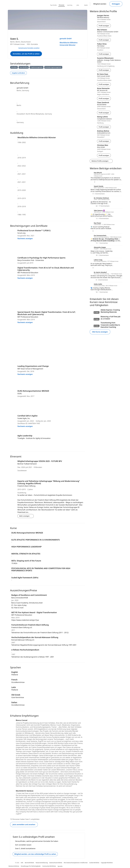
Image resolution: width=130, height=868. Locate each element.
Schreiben (14, 67)
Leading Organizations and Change (33, 366)
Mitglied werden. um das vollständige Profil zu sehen (35, 854)
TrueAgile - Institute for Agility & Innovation (34, 438)
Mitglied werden (100, 4)
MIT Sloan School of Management (30, 369)
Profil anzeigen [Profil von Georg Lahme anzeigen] (104, 127)
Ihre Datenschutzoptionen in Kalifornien (76, 863)
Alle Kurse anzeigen (100, 332)
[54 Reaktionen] (94, 292)
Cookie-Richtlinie (94, 863)
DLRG (20, 394)
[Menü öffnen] (85, 32)
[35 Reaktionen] (94, 255)
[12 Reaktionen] (94, 218)
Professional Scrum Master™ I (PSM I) (34, 230)
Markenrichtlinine (14, 866)
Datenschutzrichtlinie (56, 863)
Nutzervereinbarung (42, 863)
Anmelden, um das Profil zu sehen (26, 54)
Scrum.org (21, 233)
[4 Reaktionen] (93, 182)
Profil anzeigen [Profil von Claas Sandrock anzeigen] (104, 113)
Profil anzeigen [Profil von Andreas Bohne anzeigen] (104, 141)
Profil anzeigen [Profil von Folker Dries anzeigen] (104, 54)
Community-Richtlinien (49, 866)
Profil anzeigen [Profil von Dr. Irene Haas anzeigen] (104, 84)
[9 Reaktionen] (92, 194)
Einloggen (116, 4)
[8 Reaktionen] (94, 280)
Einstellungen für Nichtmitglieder (31, 866)
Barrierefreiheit (30, 863)
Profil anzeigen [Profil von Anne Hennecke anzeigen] (104, 98)
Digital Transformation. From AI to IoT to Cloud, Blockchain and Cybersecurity (46, 269)
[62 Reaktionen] (94, 206)
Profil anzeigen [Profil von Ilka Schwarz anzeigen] (104, 40)
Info (22, 863)
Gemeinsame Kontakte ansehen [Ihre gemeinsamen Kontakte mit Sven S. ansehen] (29, 48)
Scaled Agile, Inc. (24, 418)
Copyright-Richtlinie (107, 863)
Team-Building (24, 67)
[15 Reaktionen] (94, 243)
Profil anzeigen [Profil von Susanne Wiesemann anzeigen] (104, 70)
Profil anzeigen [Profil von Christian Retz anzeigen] (104, 155)
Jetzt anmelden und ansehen (24, 824)
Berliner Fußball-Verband (27, 464)
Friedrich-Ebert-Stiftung (26, 486)
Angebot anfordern (18, 73)
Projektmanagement (37, 67)
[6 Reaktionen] (92, 231)
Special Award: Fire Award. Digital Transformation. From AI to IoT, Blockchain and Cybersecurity (47, 313)
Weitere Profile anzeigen (101, 161)
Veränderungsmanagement (53, 67)
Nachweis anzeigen (26, 239)
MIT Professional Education (28, 273)
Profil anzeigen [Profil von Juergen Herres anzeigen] (104, 26)
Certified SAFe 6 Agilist (27, 416)
